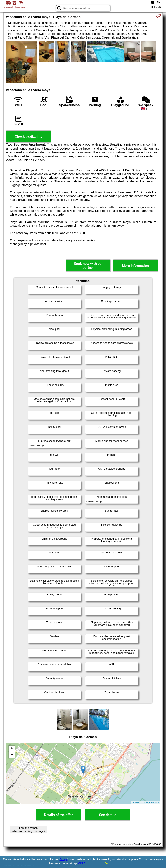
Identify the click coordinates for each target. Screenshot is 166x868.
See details (108, 815)
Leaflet (135, 802)
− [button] (12, 755)
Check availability (28, 137)
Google (64, 859)
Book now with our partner (88, 266)
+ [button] (12, 749)
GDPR (82, 863)
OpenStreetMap (151, 802)
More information (135, 266)
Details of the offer (58, 815)
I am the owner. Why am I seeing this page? (28, 829)
